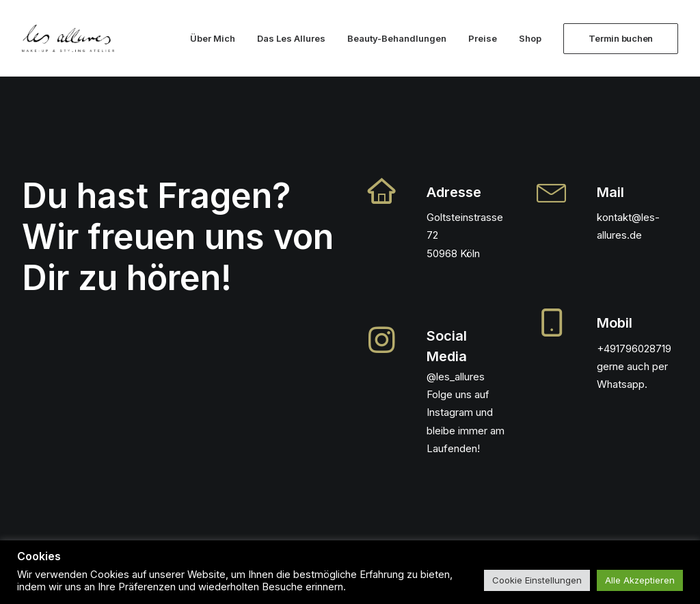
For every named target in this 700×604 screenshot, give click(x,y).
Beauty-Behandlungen (397, 38)
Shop (530, 38)
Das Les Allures (291, 38)
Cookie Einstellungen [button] (537, 580)
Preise (483, 38)
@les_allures (456, 377)
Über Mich (213, 38)
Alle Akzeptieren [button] (640, 580)
